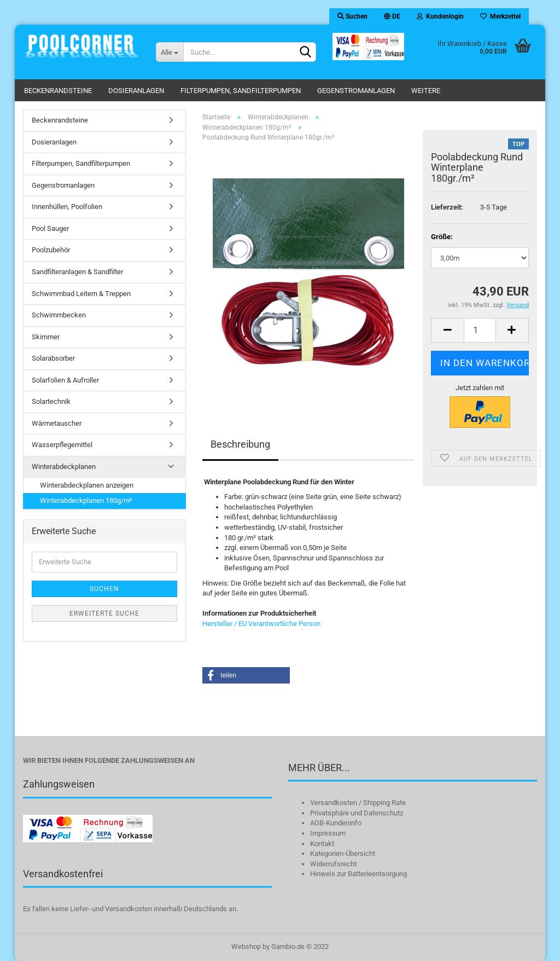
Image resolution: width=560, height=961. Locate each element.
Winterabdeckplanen (64, 467)
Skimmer (46, 337)
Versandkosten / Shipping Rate (358, 803)
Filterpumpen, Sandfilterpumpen (241, 91)
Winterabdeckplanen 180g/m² (86, 500)
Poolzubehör (51, 250)
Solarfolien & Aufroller (65, 380)
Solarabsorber (53, 358)
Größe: (442, 237)
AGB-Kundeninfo (336, 823)
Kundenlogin (440, 16)
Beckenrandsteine (58, 91)
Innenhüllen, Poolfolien (67, 207)
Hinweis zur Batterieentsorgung (358, 874)
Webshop (246, 946)
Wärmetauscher (57, 423)
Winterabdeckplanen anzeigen (87, 485)
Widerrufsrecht (333, 864)
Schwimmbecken (59, 315)
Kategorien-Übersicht (343, 853)
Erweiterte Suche (104, 613)
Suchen (352, 16)
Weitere (426, 91)
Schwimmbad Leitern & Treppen (81, 294)
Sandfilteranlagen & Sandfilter (77, 272)
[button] (246, 675)
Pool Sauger (50, 228)
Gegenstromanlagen (356, 91)
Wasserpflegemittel (62, 445)
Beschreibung (240, 444)
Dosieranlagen (136, 91)
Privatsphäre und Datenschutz (357, 813)
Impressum (328, 833)
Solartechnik (51, 401)
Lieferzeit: (447, 207)
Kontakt (322, 844)
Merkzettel (500, 16)
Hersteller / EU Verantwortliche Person (261, 624)
